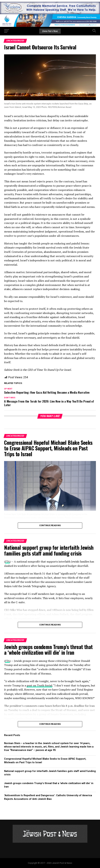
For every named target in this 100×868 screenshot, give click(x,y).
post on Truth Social (39, 685)
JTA (7, 562)
